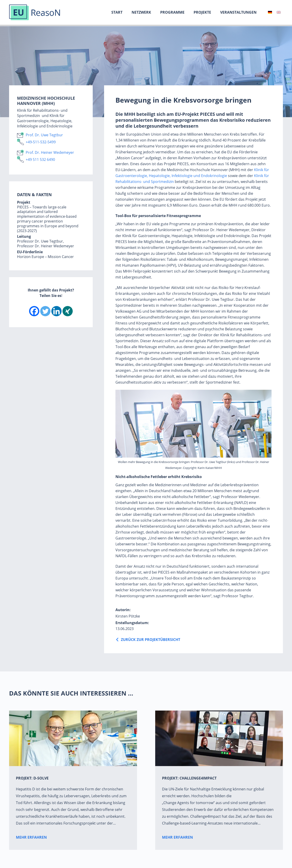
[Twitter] (45, 311)
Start (117, 12)
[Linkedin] (56, 311)
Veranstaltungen (238, 12)
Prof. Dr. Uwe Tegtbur (44, 135)
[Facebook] (34, 311)
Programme (172, 12)
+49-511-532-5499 (41, 142)
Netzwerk (141, 12)
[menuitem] (270, 12)
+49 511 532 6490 (40, 159)
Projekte (202, 12)
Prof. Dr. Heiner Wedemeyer (50, 152)
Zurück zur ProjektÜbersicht (151, 640)
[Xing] (68, 311)
